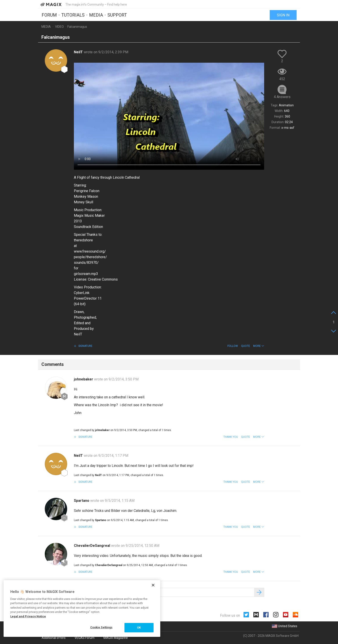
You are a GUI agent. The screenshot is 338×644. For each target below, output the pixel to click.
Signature (85, 346)
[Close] (153, 585)
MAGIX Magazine (116, 638)
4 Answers (282, 97)
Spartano (82, 501)
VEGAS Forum (84, 638)
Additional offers (54, 638)
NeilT (79, 52)
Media (96, 15)
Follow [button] (233, 346)
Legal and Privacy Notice (28, 616)
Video (59, 27)
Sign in (283, 15)
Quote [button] (246, 346)
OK (139, 628)
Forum (49, 15)
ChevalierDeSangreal (92, 546)
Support (117, 15)
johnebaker (84, 379)
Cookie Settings (101, 627)
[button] (259, 346)
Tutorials (73, 15)
